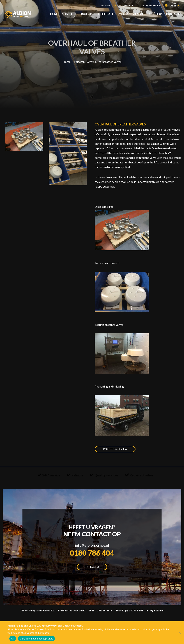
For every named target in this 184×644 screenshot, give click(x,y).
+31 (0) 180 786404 (153, 5)
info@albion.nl (128, 5)
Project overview (115, 449)
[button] (174, 6)
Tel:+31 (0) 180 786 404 (129, 610)
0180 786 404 (92, 553)
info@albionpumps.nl (92, 545)
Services (68, 14)
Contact (173, 14)
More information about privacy (36, 639)
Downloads (107, 5)
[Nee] (180, 633)
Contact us (92, 567)
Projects (86, 14)
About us (156, 14)
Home (54, 14)
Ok (13, 639)
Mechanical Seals (132, 14)
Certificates (106, 14)
